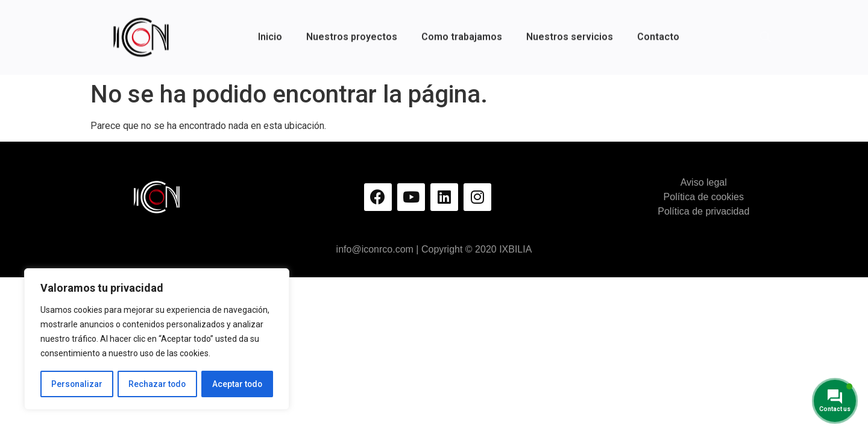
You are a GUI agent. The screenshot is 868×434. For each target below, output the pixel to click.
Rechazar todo (157, 384)
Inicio (270, 30)
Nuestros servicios (570, 30)
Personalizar (77, 384)
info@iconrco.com (375, 249)
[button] (766, 31)
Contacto (658, 30)
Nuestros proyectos (352, 30)
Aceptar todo (237, 384)
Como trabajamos (462, 30)
